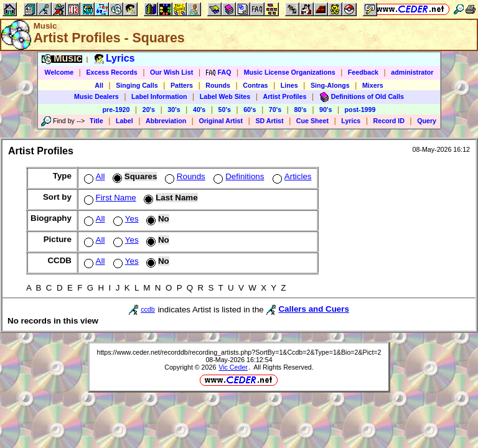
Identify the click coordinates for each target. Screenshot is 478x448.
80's (300, 110)
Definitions (237, 176)
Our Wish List (171, 72)
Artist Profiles (285, 96)
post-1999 (360, 110)
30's (174, 110)
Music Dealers (96, 96)
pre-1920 (116, 110)
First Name (109, 198)
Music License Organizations (290, 72)
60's (250, 110)
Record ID (389, 121)
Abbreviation (166, 121)
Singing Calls (137, 85)
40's (199, 110)
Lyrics (351, 121)
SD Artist (269, 121)
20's (149, 110)
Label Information (159, 96)
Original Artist (221, 121)
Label (124, 121)
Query (427, 121)
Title (96, 121)
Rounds (218, 85)
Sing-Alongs (330, 85)
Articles (291, 176)
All (99, 85)
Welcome (59, 72)
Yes (125, 219)
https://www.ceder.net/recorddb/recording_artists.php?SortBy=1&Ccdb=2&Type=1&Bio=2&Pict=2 (239, 352)
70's (275, 110)
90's (326, 110)
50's (225, 110)
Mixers (373, 85)
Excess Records (111, 72)
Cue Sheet (312, 121)
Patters (182, 85)
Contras (255, 85)
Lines (289, 85)
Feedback (363, 72)
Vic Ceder (233, 367)
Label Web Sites (225, 96)
